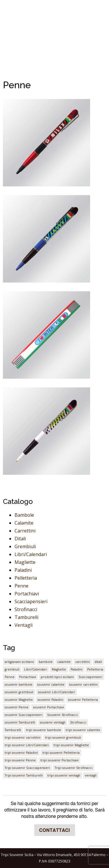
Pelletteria (26, 578)
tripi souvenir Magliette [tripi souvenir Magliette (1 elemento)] (71, 745)
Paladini (23, 570)
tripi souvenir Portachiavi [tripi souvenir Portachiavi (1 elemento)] (59, 760)
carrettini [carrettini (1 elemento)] (83, 662)
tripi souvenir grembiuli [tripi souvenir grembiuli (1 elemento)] (63, 738)
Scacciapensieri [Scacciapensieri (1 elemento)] (90, 677)
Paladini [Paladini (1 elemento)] (77, 669)
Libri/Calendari (31, 554)
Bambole (24, 515)
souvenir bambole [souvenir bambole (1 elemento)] (19, 684)
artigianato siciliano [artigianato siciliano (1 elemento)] (19, 662)
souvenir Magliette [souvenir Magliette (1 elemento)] (19, 700)
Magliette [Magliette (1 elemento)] (59, 669)
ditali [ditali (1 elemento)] (98, 662)
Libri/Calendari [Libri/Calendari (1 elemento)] (36, 669)
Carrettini (25, 531)
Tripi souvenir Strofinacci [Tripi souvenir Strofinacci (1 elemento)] (74, 768)
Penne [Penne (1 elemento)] (10, 677)
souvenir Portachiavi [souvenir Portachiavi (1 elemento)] (49, 707)
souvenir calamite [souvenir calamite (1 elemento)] (51, 684)
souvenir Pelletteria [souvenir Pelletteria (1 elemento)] (83, 700)
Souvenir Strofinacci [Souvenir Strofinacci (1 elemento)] (62, 715)
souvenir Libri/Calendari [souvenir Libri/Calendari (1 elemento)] (57, 692)
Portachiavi (27, 594)
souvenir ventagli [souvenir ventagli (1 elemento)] (53, 722)
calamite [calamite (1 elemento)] (64, 662)
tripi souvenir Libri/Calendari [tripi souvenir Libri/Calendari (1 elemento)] (27, 745)
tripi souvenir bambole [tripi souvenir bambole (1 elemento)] (43, 730)
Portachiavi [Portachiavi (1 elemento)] (28, 677)
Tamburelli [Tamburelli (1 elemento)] (13, 730)
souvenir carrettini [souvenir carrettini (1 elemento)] (83, 684)
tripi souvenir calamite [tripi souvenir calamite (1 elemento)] (83, 730)
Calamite (24, 523)
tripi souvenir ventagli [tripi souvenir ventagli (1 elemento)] (64, 775)
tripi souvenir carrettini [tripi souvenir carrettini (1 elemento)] (23, 738)
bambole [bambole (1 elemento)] (46, 662)
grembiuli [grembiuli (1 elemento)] (12, 669)
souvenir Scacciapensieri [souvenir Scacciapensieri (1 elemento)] (24, 715)
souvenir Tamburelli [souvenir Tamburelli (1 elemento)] (20, 722)
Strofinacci (26, 609)
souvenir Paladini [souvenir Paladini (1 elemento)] (50, 700)
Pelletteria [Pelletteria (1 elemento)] (95, 669)
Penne (22, 586)
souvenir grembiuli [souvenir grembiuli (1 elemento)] (19, 692)
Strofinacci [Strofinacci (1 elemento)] (78, 722)
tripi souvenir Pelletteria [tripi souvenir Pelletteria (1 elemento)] (61, 753)
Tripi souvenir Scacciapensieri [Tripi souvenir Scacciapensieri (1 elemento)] (27, 768)
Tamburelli (26, 617)
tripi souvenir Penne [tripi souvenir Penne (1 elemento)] (20, 760)
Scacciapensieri (31, 601)
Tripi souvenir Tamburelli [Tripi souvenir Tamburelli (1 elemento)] (24, 775)
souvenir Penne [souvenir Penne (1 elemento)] (17, 707)
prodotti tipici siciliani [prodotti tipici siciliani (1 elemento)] (57, 677)
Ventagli (24, 625)
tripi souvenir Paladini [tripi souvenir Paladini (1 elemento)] (21, 753)
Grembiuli (25, 546)
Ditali (20, 539)
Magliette (25, 562)
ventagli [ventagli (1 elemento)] (91, 775)
